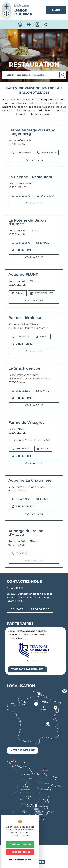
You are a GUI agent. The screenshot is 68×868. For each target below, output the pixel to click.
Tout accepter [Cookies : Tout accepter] (20, 844)
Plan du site (49, 855)
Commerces (23, 75)
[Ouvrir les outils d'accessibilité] (65, 691)
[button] (21, 153)
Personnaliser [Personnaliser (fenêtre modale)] (20, 860)
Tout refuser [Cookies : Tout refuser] (20, 852)
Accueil (10, 75)
